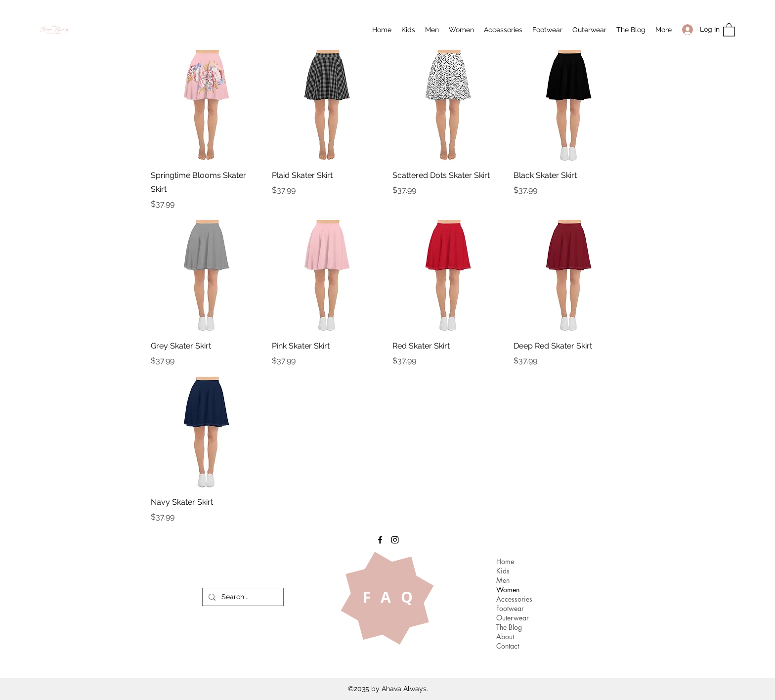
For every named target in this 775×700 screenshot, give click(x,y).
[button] (408, 30)
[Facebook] (380, 540)
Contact (508, 646)
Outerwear (513, 618)
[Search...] (242, 597)
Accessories (514, 599)
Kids (503, 571)
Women (508, 590)
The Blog (509, 627)
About (505, 636)
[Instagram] (395, 540)
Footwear (510, 608)
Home (505, 561)
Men (503, 580)
